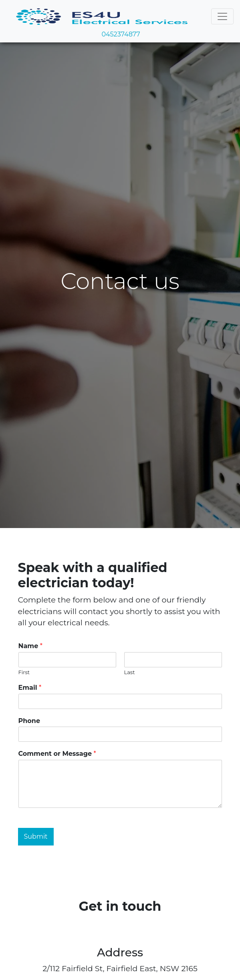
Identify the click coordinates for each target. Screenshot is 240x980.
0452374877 (120, 34)
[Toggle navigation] (222, 16)
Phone (29, 721)
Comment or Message (57, 754)
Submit (36, 836)
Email (30, 688)
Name (30, 646)
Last (130, 672)
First (24, 672)
